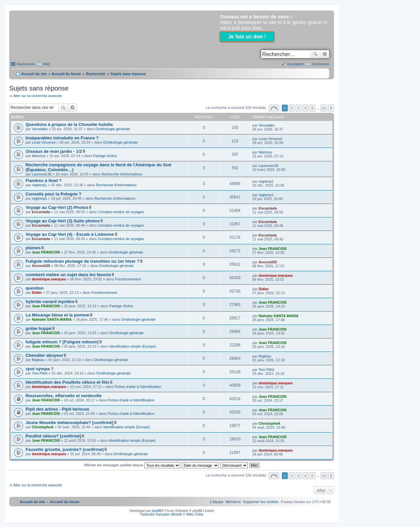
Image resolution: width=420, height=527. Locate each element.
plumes (33, 248)
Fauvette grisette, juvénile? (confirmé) (65, 449)
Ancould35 (41, 266)
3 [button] (299, 108)
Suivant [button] (331, 108)
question (35, 288)
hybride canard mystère (50, 302)
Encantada (41, 212)
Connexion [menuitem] (320, 64)
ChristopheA (43, 427)
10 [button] (324, 108)
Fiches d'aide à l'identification (138, 387)
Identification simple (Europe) (133, 346)
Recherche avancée (325, 54)
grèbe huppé (39, 328)
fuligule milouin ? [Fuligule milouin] (62, 342)
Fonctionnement (128, 279)
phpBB (157, 511)
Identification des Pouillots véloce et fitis (67, 382)
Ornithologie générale (113, 129)
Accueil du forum (66, 74)
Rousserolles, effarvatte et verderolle (64, 396)
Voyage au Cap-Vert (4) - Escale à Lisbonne (70, 234)
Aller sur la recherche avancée (38, 96)
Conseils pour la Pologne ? (53, 194)
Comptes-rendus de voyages (121, 212)
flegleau (38, 360)
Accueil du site (34, 74)
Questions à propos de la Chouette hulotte (69, 124)
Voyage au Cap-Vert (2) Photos (57, 207)
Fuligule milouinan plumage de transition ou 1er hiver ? (83, 261)
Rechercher (315, 54)
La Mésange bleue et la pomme (57, 315)
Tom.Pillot (40, 373)
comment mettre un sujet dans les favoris (68, 275)
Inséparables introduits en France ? (62, 138)
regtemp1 (39, 185)
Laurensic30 (42, 174)
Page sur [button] (274, 108)
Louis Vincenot (44, 142)
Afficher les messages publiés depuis (132, 465)
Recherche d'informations (122, 174)
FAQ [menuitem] (46, 64)
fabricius (39, 156)
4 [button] (305, 108)
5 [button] (312, 108)
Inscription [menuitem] (295, 64)
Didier (37, 293)
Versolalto (40, 129)
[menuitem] (261, 502)
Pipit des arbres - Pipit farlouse (57, 409)
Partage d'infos (105, 156)
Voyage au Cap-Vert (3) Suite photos (63, 221)
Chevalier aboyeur (44, 355)
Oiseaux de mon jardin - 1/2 (54, 151)
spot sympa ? (40, 369)
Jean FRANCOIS (46, 252)
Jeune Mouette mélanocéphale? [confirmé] (69, 423)
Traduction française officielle (161, 514)
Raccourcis (26, 64)
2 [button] (292, 108)
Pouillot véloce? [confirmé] (53, 436)
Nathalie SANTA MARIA (52, 319)
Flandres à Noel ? (44, 181)
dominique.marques (49, 279)
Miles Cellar (195, 514)
